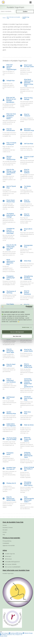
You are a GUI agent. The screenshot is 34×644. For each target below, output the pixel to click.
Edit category (4, 633)
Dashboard (13, 633)
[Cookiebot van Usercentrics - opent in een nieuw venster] (26, 307)
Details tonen (26, 327)
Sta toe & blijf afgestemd (17, 332)
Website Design (28, 633)
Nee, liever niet (17, 336)
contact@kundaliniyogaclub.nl (12, 562)
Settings (20, 633)
